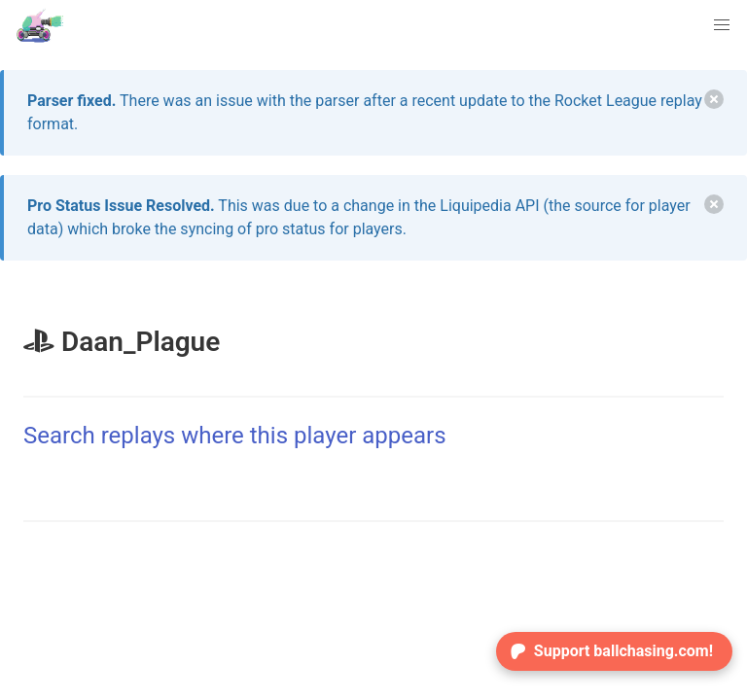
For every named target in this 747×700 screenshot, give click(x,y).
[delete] (714, 99)
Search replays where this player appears (235, 436)
